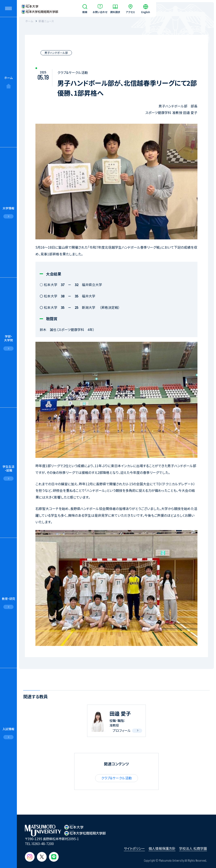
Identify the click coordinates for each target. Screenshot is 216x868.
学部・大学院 (8, 338)
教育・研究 (9, 599)
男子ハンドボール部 (56, 53)
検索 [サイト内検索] (85, 12)
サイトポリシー (134, 848)
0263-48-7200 (43, 844)
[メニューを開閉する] (8, 8)
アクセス (130, 12)
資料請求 (115, 12)
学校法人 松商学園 (193, 848)
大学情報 (8, 208)
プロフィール (122, 730)
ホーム (8, 78)
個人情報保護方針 (162, 848)
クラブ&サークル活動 (117, 778)
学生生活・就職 (8, 468)
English (146, 12)
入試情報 (8, 729)
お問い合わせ (100, 12)
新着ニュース (46, 21)
